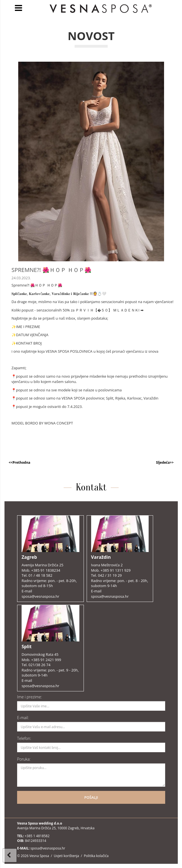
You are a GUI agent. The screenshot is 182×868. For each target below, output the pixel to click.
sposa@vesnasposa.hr (48, 848)
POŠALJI (91, 797)
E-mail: (23, 718)
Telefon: (24, 738)
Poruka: (24, 759)
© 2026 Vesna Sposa (33, 856)
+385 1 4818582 (37, 836)
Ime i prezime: (30, 697)
